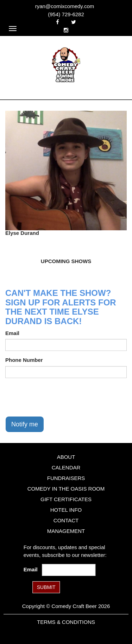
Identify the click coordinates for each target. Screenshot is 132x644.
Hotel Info (66, 510)
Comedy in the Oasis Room (66, 489)
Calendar (66, 467)
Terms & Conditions (66, 622)
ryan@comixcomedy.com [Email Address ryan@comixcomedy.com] (65, 6)
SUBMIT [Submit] (46, 587)
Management (66, 531)
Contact (66, 520)
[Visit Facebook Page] (58, 22)
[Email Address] (69, 570)
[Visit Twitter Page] (74, 22)
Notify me (25, 424)
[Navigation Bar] (13, 29)
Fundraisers (66, 478)
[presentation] (59, 397)
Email (12, 333)
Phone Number (24, 360)
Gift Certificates (66, 499)
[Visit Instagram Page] (66, 30)
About (66, 457)
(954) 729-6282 (66, 14)
